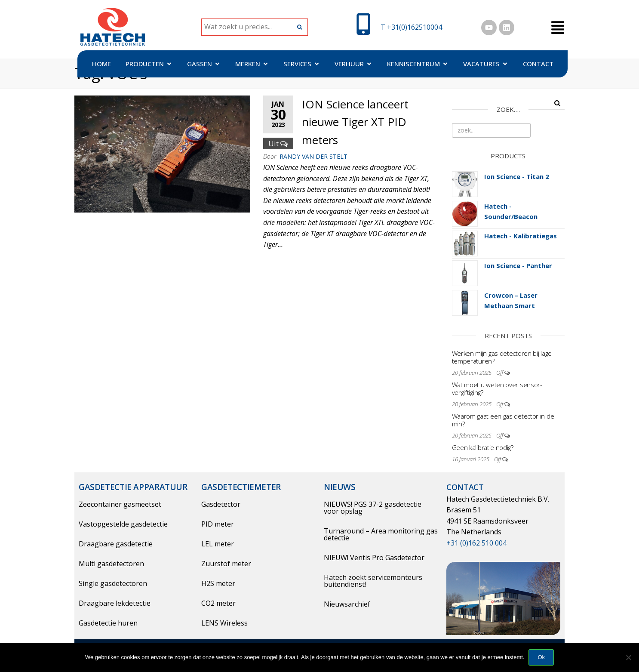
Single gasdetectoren (113, 583)
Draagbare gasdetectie (116, 544)
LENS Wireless (224, 623)
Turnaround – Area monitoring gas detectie (381, 534)
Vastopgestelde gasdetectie (123, 524)
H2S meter (218, 583)
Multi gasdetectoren (111, 564)
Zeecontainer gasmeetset (120, 504)
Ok (541, 657)
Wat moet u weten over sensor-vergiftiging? (497, 388)
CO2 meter (218, 603)
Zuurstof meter (226, 564)
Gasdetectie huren (108, 623)
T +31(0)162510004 (411, 27)
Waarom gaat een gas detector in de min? (503, 420)
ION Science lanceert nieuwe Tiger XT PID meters (355, 122)
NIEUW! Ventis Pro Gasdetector (374, 558)
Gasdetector (221, 504)
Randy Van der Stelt (313, 156)
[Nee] (628, 657)
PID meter (218, 524)
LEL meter (218, 544)
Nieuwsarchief (347, 604)
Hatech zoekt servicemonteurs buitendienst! (373, 581)
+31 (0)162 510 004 (476, 543)
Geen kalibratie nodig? (483, 447)
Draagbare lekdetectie (115, 603)
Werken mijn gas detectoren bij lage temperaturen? (502, 357)
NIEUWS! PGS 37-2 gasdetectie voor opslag (373, 508)
